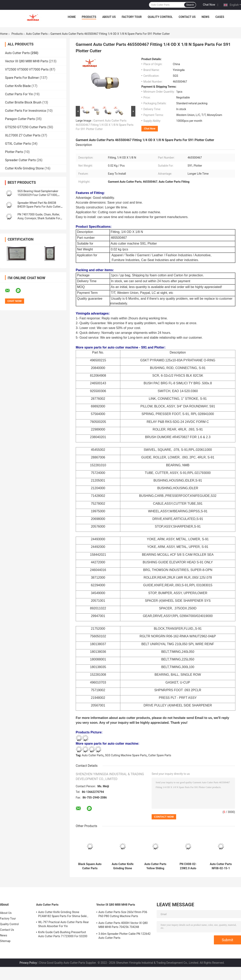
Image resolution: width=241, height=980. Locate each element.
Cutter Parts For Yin (19, 94)
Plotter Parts (14, 152)
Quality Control (160, 17)
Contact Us (187, 17)
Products (89, 17)
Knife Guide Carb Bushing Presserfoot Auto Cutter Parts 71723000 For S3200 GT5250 (63, 935)
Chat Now (209, 5)
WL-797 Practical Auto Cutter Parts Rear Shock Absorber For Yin (63, 924)
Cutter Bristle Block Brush (23, 102)
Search (190, 5)
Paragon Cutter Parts (20, 119)
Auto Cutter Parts (37, 34)
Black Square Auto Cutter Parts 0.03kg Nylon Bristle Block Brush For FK (90, 866)
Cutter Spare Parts (160, 755)
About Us (109, 17)
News (206, 17)
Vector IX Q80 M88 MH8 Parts (27, 61)
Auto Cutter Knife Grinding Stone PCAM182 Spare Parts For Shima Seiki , (123, 866)
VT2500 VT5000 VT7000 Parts (27, 69)
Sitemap (5, 941)
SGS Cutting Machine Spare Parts (126, 755)
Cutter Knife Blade (18, 86)
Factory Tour (132, 17)
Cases (220, 17)
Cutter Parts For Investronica (26, 111)
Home (72, 17)
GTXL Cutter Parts (18, 144)
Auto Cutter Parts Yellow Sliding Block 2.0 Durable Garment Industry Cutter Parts (155, 866)
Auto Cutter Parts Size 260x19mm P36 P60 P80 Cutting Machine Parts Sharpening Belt (123, 915)
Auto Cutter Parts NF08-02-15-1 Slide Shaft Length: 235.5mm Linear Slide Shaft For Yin (221, 866)
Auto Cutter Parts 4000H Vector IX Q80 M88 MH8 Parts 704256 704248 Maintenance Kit (123, 926)
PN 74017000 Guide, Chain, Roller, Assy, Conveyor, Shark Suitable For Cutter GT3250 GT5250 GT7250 (39, 218)
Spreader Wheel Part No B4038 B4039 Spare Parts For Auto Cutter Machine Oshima (39, 207)
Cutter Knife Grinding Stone (24, 168)
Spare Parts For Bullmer (22, 78)
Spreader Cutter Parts (20, 160)
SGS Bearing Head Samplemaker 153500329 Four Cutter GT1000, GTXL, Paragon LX (38, 195)
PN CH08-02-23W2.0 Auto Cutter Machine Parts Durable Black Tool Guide (188, 866)
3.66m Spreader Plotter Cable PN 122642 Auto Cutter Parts (125, 936)
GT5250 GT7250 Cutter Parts (26, 127)
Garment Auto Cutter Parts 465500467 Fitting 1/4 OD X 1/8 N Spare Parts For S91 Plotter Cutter (105, 125)
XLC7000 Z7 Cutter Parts (23, 135)
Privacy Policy (28, 963)
